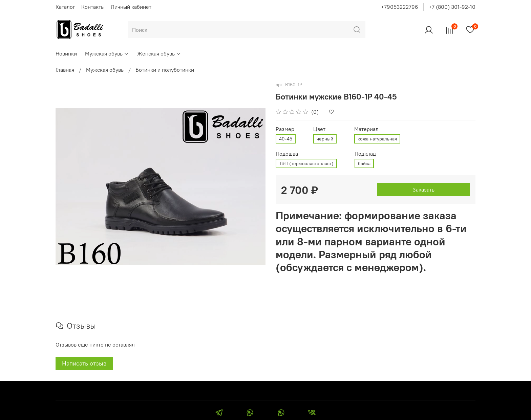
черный (325, 139)
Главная (65, 70)
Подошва (287, 154)
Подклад (365, 154)
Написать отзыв (84, 363)
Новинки (66, 53)
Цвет (319, 129)
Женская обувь (159, 53)
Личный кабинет (131, 7)
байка (364, 163)
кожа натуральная (377, 139)
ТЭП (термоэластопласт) (306, 163)
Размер (285, 129)
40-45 (286, 139)
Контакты (93, 7)
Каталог (65, 7)
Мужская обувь (107, 53)
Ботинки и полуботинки (165, 70)
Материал (366, 129)
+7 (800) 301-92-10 (452, 7)
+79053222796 (400, 7)
